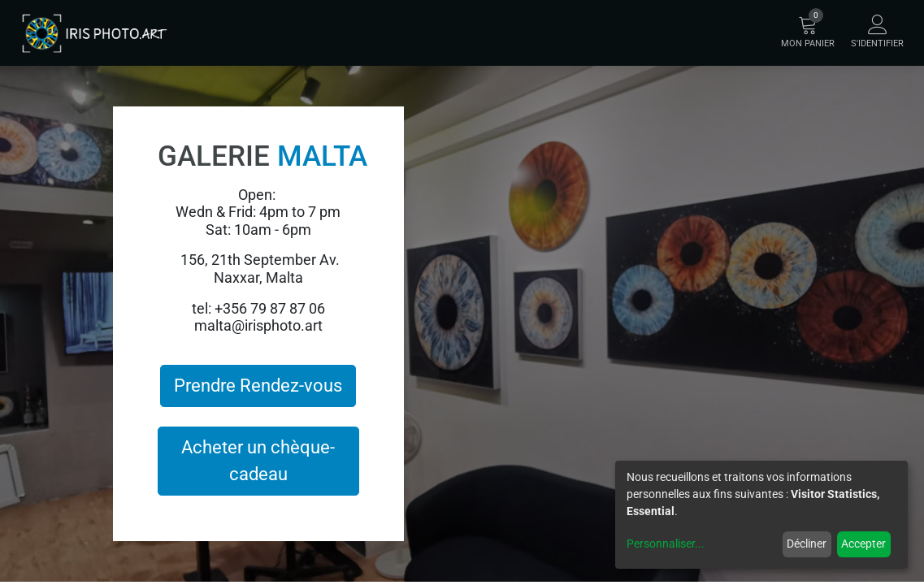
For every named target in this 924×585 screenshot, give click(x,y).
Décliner (807, 544)
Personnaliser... (666, 544)
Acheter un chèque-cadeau (258, 461)
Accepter (863, 544)
